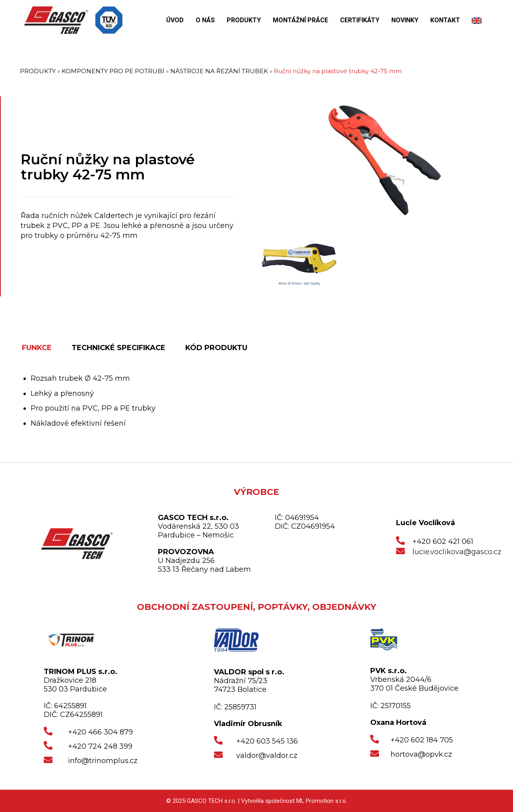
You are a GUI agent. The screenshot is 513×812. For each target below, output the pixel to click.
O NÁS (205, 20)
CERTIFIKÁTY (360, 20)
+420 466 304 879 (100, 732)
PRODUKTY (244, 20)
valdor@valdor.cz (267, 756)
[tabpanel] (262, 401)
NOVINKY (405, 20)
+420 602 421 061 (443, 541)
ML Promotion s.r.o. (322, 801)
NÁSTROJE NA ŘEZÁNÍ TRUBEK (219, 71)
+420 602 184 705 (422, 740)
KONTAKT (445, 20)
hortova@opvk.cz (421, 754)
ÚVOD (175, 20)
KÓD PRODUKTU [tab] (216, 348)
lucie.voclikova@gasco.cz (457, 552)
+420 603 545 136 (267, 741)
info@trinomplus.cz (103, 761)
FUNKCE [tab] (37, 348)
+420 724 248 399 (100, 746)
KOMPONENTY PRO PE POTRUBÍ (113, 71)
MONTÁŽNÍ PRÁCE (300, 20)
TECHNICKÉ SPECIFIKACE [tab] (119, 348)
